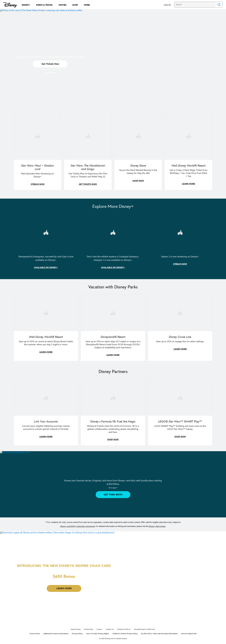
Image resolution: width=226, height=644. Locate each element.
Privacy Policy (77, 633)
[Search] (195, 5)
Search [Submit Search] (219, 5)
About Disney (76, 628)
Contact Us (110, 628)
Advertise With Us (124, 628)
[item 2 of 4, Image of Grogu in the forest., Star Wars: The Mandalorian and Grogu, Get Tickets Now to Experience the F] (88, 136)
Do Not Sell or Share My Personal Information (159, 633)
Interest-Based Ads (189, 633)
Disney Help (89, 628)
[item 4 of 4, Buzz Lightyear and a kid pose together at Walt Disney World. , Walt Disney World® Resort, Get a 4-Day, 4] (188, 136)
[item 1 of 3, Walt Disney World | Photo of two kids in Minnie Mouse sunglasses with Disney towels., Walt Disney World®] (46, 312)
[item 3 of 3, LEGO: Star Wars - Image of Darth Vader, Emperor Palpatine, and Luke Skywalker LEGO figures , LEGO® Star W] (180, 396)
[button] (169, 5)
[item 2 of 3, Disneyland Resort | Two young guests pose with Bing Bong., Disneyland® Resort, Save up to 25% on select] (113, 312)
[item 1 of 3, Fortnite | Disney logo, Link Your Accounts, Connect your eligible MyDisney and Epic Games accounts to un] (46, 396)
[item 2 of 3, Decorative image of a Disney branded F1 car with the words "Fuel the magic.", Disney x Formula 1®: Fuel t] (113, 396)
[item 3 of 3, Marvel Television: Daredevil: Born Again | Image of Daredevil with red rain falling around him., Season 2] (180, 232)
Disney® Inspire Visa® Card (144, 628)
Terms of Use (35, 633)
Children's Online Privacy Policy (125, 633)
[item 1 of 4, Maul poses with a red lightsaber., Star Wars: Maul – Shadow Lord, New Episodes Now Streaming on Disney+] (38, 136)
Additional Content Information (56, 633)
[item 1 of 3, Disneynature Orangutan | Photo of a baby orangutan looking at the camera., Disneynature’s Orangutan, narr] (46, 232)
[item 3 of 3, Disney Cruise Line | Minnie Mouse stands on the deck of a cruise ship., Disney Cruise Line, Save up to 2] (180, 312)
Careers (99, 628)
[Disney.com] (10, 5)
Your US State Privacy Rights (98, 633)
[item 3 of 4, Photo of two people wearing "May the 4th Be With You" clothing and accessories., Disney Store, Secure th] (138, 136)
